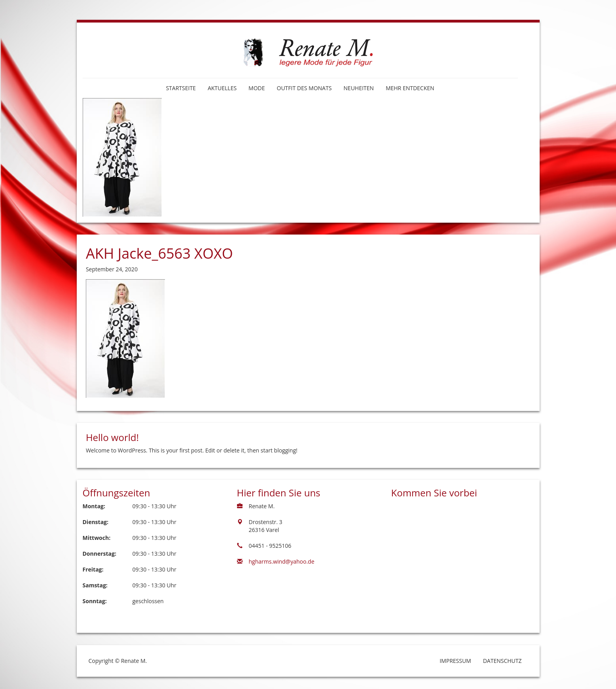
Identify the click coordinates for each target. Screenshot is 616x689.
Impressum (455, 661)
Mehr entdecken (410, 88)
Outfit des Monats (304, 88)
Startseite (181, 88)
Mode (257, 88)
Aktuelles (222, 88)
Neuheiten (359, 88)
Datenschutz (502, 661)
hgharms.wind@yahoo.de (282, 561)
